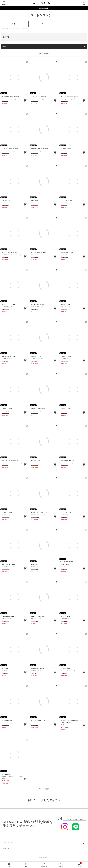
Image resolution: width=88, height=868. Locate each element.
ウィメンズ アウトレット (16, 29)
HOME (3, 29)
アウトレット (8, 29)
